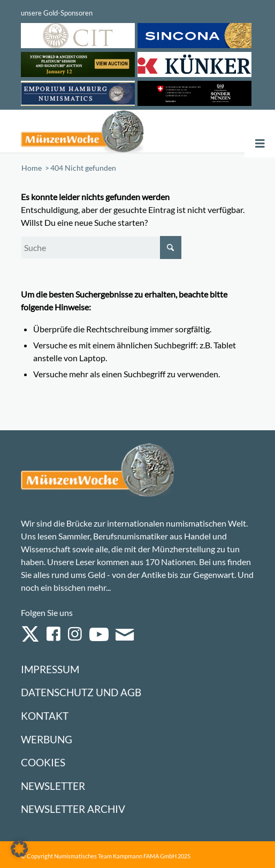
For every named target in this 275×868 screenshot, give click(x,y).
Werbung (47, 739)
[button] (19, 849)
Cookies (43, 762)
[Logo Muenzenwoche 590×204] (91, 131)
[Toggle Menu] (260, 144)
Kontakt (45, 716)
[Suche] (101, 248)
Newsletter (53, 786)
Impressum (50, 669)
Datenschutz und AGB (81, 692)
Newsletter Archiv (73, 809)
